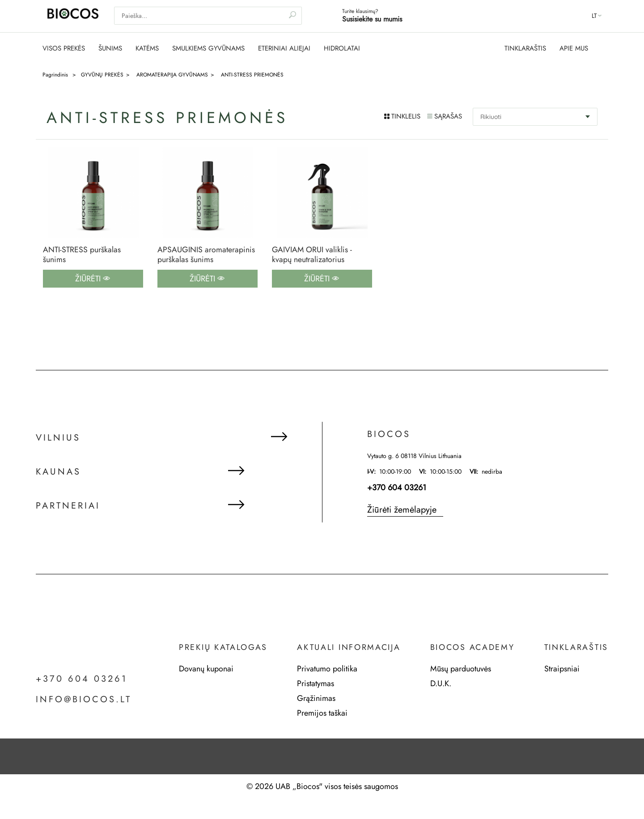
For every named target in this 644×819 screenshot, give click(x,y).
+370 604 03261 (397, 488)
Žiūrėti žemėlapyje (402, 510)
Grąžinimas (316, 699)
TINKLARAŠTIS (525, 49)
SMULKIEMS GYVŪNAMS (208, 49)
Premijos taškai (322, 713)
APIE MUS (574, 49)
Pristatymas (316, 684)
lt (594, 16)
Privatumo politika (327, 669)
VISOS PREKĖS (64, 49)
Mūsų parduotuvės (461, 669)
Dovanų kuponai (206, 669)
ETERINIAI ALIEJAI (284, 49)
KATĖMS (147, 49)
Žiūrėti (93, 279)
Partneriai (68, 507)
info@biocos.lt (84, 700)
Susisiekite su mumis (372, 19)
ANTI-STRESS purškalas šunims (82, 255)
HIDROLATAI (342, 49)
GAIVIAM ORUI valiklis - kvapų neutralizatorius (312, 255)
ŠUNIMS (110, 49)
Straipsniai (562, 669)
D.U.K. (441, 684)
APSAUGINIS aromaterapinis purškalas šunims (206, 255)
